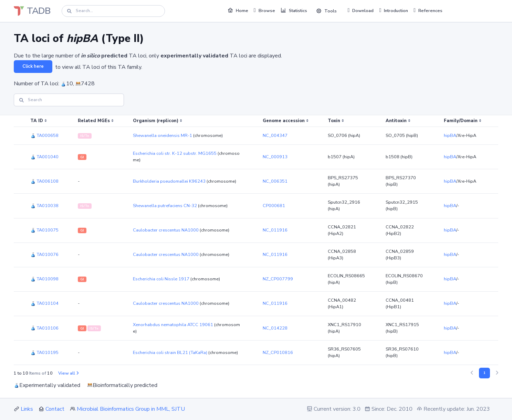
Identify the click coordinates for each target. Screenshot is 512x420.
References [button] (428, 10)
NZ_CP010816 (278, 353)
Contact (55, 409)
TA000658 (44, 136)
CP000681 (274, 206)
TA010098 (44, 279)
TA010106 (44, 328)
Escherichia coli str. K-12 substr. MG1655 (175, 153)
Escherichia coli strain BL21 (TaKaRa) (170, 353)
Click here (33, 66)
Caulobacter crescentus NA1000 (166, 230)
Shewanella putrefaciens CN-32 (165, 206)
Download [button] (361, 10)
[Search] (113, 11)
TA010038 (44, 206)
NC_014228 (275, 328)
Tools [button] (326, 11)
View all (68, 373)
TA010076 (44, 255)
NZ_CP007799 (278, 279)
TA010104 (44, 303)
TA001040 (44, 157)
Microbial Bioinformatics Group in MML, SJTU (131, 409)
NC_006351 (275, 181)
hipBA (450, 136)
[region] (256, 240)
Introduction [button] (394, 10)
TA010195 (44, 353)
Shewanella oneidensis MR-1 (163, 136)
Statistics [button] (294, 10)
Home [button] (238, 10)
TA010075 (44, 230)
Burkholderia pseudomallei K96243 (169, 181)
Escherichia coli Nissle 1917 (161, 279)
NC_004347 (275, 136)
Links (27, 409)
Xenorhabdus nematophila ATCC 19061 (173, 325)
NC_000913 (275, 157)
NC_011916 (275, 230)
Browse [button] (264, 10)
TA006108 (44, 181)
